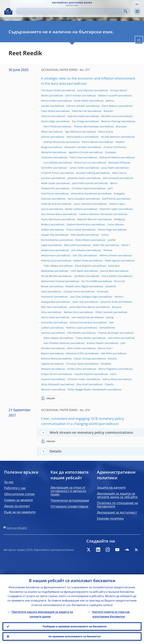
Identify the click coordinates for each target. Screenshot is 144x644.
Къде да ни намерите (20, 512)
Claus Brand (48, 111)
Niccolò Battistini (111, 137)
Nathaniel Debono (110, 157)
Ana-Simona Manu (52, 214)
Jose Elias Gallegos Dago (84, 297)
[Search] (70, 11)
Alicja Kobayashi (50, 384)
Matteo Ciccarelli (108, 95)
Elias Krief (82, 384)
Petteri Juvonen (104, 312)
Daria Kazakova (77, 199)
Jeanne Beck (107, 271)
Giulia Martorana (51, 219)
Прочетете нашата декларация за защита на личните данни (42, 614)
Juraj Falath (108, 168)
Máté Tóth (99, 245)
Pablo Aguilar (113, 261)
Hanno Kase (48, 317)
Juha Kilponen (85, 90)
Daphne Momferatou (79, 224)
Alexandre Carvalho (76, 147)
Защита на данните (111, 487)
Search (126, 11)
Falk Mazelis (74, 333)
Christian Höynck (81, 188)
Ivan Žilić (78, 255)
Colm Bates (77, 271)
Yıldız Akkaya (51, 266)
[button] (137, 4)
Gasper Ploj (48, 235)
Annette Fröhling (86, 173)
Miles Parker (74, 348)
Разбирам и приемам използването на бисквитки (75, 626)
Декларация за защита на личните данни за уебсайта (117, 495)
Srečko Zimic (74, 369)
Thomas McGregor (108, 333)
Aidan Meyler (51, 338)
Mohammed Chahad (53, 281)
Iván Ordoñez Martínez (57, 343)
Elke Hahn (47, 307)
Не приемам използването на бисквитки (75, 636)
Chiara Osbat (74, 230)
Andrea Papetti (95, 343)
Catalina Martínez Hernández (96, 214)
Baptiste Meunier (87, 219)
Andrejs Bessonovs (54, 142)
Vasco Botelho (110, 276)
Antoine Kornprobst (81, 322)
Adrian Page (105, 230)
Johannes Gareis (77, 178)
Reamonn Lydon (109, 209)
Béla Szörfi (70, 245)
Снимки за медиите (18, 500)
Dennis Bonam (90, 142)
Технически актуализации (70, 500)
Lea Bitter (79, 276)
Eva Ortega (78, 121)
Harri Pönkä (50, 126)
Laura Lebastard (83, 204)
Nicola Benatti (49, 276)
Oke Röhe (106, 353)
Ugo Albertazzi (73, 132)
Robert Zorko (81, 261)
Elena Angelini (83, 266)
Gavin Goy (78, 302)
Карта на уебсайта (17, 528)
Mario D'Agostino (108, 369)
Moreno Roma (49, 359)
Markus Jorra (71, 312)
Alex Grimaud (111, 178)
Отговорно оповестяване (69, 506)
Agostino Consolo (79, 152)
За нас (9, 482)
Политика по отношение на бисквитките (117, 505)
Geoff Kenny (109, 199)
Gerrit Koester (73, 95)
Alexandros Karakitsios (84, 193)
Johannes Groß (109, 302)
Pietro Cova (76, 157)
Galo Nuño (114, 338)
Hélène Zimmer (108, 255)
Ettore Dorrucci (83, 163)
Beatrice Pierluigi (111, 121)
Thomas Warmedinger (86, 126)
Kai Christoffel (89, 281)
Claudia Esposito (84, 374)
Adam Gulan (48, 183)
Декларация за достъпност (117, 512)
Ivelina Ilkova (110, 379)
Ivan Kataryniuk (80, 317)
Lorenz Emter (77, 168)
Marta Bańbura (75, 137)
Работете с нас (15, 488)
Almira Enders (49, 101)
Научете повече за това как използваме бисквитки (111, 614)
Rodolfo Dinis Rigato (77, 286)
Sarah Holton (82, 101)
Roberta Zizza (49, 261)
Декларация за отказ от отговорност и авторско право (68, 491)
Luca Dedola (51, 163)
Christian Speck (75, 364)
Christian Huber (77, 379)
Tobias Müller (83, 338)
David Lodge (48, 121)
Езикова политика (110, 518)
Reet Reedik (78, 235)
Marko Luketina (74, 209)
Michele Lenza (110, 116)
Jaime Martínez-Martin (82, 307)
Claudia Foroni (72, 291)
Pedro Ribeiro (83, 240)
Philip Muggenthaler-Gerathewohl (87, 389)
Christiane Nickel (51, 90)
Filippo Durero (49, 374)
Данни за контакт (17, 506)
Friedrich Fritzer (50, 173)
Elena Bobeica (110, 106)
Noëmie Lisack (74, 328)
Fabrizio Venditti (76, 106)
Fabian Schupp (83, 359)
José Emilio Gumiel (83, 183)
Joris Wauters (79, 250)
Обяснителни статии (19, 494)
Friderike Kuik (49, 204)
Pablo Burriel (79, 111)
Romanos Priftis (75, 353)
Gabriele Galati (76, 116)
